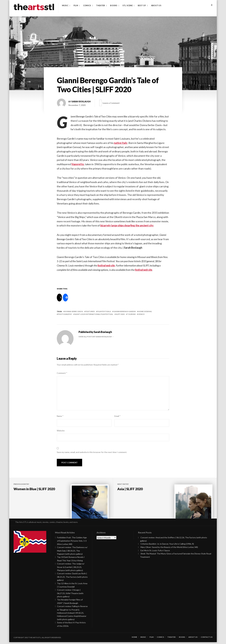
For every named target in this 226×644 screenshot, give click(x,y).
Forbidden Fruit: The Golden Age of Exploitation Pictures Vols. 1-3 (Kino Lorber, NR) (72, 543)
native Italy (121, 143)
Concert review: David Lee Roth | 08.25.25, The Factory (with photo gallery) (72, 579)
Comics (87, 6)
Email (117, 416)
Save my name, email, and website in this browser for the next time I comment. (92, 452)
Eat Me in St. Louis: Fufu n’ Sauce (155, 552)
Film (76, 6)
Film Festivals (104, 311)
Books (114, 6)
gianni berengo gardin (125, 311)
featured (90, 311)
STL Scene (128, 6)
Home (134, 639)
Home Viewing (145, 311)
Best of (142, 6)
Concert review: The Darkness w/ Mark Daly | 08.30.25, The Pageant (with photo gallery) (72, 552)
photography (65, 314)
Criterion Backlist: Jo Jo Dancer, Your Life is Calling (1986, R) (167, 546)
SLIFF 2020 (120, 314)
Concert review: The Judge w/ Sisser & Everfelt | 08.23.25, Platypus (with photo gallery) (71, 569)
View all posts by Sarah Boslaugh (95, 337)
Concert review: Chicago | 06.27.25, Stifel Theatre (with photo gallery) (70, 595)
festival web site (106, 265)
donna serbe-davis (74, 311)
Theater (101, 6)
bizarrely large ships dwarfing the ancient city (127, 225)
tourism (131, 314)
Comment (62, 373)
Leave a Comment (112, 103)
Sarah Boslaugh (81, 102)
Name (60, 416)
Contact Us (207, 639)
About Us (156, 6)
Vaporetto (78, 164)
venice (141, 314)
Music (65, 6)
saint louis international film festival (94, 314)
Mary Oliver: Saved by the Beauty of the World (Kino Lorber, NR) (169, 549)
